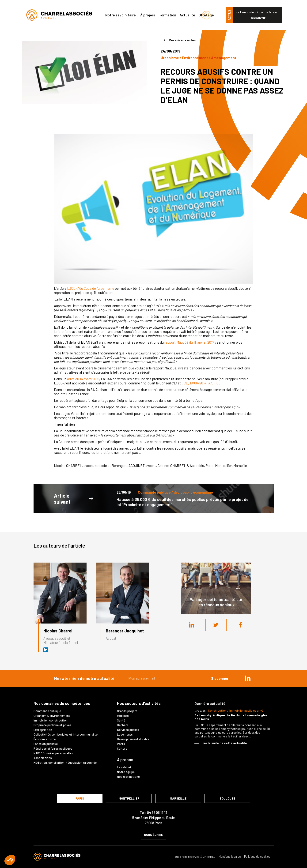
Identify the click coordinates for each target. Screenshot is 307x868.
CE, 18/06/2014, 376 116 (201, 383)
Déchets (123, 725)
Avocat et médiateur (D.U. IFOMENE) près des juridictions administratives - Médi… (46, 650)
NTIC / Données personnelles (53, 753)
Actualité (187, 15)
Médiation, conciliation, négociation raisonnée (65, 763)
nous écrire (153, 835)
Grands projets (127, 711)
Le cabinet (124, 767)
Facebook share (241, 625)
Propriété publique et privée (52, 725)
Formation (168, 15)
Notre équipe (126, 772)
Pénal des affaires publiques (53, 748)
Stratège (206, 15)
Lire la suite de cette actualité (224, 743)
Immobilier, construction (51, 720)
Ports (121, 744)
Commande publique (47, 711)
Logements (125, 734)
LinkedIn (191, 625)
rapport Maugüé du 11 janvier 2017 (189, 342)
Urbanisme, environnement (52, 716)
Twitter (216, 625)
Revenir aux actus (182, 40)
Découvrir (258, 18)
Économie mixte (45, 739)
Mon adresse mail (142, 678)
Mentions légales (230, 857)
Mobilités (123, 716)
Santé (121, 720)
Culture (122, 748)
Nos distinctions (128, 777)
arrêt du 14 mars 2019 (83, 379)
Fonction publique (46, 744)
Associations (43, 758)
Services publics (128, 730)
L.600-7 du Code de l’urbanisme (91, 288)
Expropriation (43, 730)
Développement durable (133, 739)
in (248, 678)
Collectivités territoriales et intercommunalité (66, 734)
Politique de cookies (257, 857)
